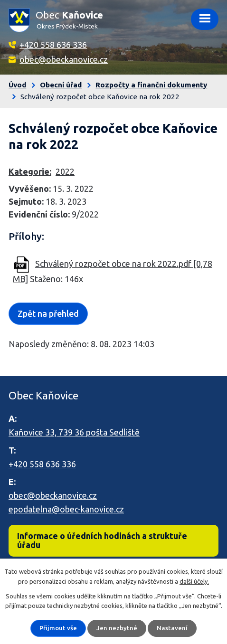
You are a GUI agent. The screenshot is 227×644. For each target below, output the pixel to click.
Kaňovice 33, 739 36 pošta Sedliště (74, 432)
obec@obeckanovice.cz (64, 59)
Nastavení (172, 628)
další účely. (194, 581)
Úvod (17, 85)
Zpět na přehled (48, 313)
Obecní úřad (61, 85)
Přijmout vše (58, 628)
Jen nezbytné (117, 628)
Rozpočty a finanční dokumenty (151, 85)
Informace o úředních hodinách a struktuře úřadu (102, 540)
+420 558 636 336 (53, 45)
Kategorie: (30, 171)
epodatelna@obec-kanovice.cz (66, 509)
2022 (65, 171)
